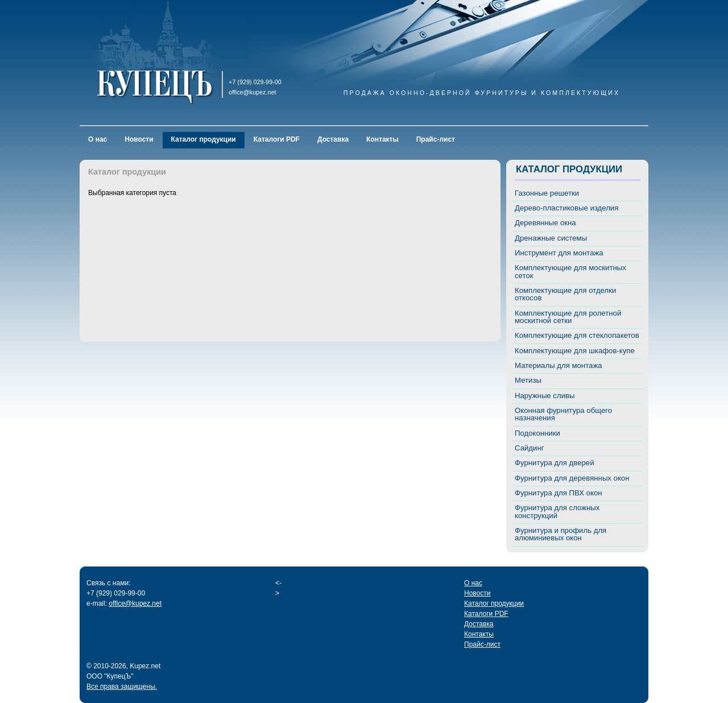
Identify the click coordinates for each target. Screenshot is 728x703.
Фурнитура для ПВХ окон (559, 493)
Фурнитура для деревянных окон (572, 478)
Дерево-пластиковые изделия (566, 208)
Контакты (382, 139)
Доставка (333, 139)
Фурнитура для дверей (555, 463)
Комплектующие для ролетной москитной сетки (568, 317)
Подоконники (537, 433)
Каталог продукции (204, 139)
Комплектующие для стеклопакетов (577, 335)
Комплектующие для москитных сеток (570, 271)
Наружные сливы (545, 396)
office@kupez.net (135, 603)
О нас (98, 139)
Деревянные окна (545, 223)
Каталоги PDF (277, 139)
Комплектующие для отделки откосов (565, 294)
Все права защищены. (122, 687)
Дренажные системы (551, 238)
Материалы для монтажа (559, 365)
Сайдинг (530, 448)
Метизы (528, 380)
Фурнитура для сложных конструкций (557, 511)
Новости (139, 139)
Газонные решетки (547, 193)
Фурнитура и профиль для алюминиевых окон (561, 534)
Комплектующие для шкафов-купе (575, 351)
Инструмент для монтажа (559, 253)
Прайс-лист (436, 139)
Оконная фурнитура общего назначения (563, 414)
